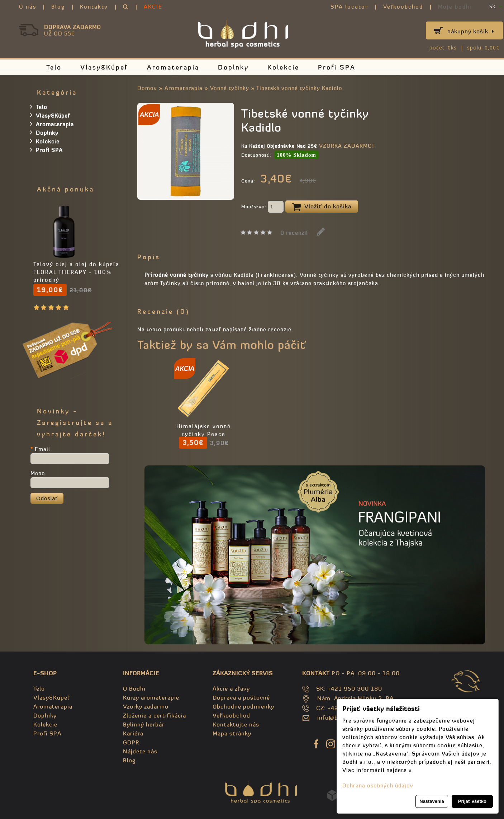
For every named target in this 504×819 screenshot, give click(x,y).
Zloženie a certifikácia (154, 715)
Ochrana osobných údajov (378, 785)
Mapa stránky (232, 733)
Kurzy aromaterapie (151, 697)
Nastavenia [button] (432, 801)
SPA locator (349, 7)
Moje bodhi (455, 7)
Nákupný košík (471, 31)
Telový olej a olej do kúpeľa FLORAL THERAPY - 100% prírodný (76, 272)
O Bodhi (134, 688)
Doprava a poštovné (241, 697)
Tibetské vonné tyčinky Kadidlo (299, 88)
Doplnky (233, 67)
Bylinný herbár (144, 724)
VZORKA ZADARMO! (346, 146)
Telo (54, 67)
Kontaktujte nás (236, 724)
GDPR (131, 742)
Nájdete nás (140, 751)
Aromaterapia (173, 67)
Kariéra (133, 733)
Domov (147, 88)
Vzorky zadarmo (146, 706)
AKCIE (153, 7)
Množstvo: (262, 207)
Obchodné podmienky (243, 706)
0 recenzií (294, 233)
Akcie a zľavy (231, 688)
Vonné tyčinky (230, 88)
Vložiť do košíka (322, 207)
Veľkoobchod (403, 7)
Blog (58, 7)
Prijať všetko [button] (472, 801)
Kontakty (94, 7)
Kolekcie (283, 67)
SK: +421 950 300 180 (349, 688)
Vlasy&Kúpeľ (104, 67)
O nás (28, 7)
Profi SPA (337, 67)
